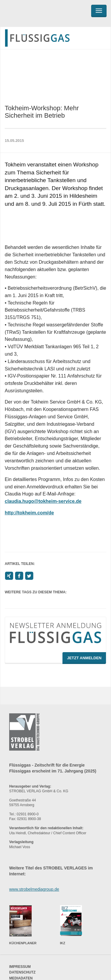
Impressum (20, 967)
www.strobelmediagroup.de (34, 889)
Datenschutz (22, 972)
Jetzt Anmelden (84, 658)
